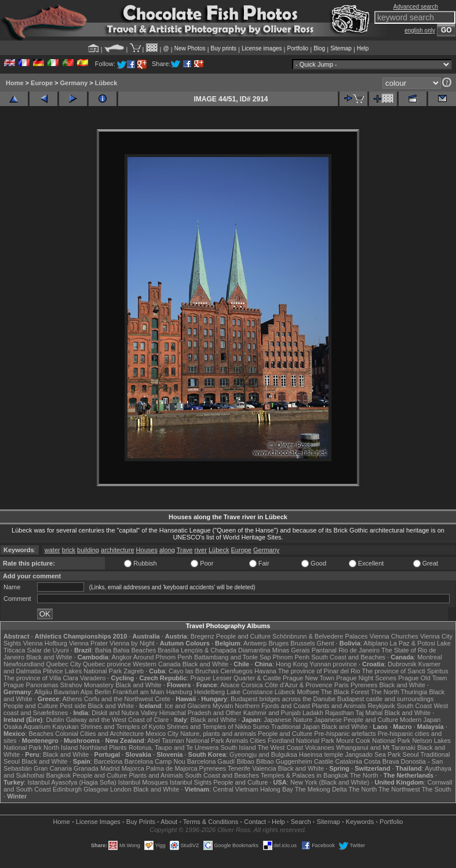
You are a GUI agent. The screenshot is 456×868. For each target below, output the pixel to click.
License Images (98, 822)
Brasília (168, 650)
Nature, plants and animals (218, 734)
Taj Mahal (369, 713)
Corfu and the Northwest (118, 699)
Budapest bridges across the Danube (283, 699)
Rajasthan (340, 713)
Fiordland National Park (301, 741)
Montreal (430, 657)
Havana (265, 671)
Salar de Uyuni (48, 650)
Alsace (230, 685)
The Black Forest (345, 692)
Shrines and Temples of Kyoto (123, 727)
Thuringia (414, 692)
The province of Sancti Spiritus (405, 671)
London (121, 789)
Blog (319, 48)
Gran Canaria (53, 768)
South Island (238, 747)
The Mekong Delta (321, 789)
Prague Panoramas (31, 685)
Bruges (278, 643)
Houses (147, 550)
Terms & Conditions (211, 822)
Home (15, 83)
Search (301, 822)
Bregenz (203, 636)
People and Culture (243, 636)
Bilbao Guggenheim (284, 761)
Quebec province (107, 664)
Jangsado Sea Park (373, 754)
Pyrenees (364, 685)
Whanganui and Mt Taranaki (376, 747)
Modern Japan (420, 720)
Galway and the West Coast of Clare (118, 720)
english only (420, 30)
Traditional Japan (296, 727)
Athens (72, 699)
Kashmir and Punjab (272, 713)
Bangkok (58, 775)
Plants (118, 747)
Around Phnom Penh (163, 657)
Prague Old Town (422, 678)
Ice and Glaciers (187, 706)
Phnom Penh (291, 657)
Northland (93, 747)
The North (385, 692)
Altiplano (375, 643)
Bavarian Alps (73, 692)
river (201, 550)
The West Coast (281, 747)
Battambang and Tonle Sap (233, 657)
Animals (237, 741)
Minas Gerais (291, 650)
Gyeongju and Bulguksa (263, 754)
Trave (185, 550)
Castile (324, 761)
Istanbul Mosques (143, 782)
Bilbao (245, 761)
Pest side (73, 706)
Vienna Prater (88, 643)
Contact (255, 822)
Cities (258, 741)
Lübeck (106, 83)
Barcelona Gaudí (211, 761)
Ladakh (313, 713)
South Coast (415, 706)
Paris (342, 685)
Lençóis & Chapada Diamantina (226, 650)
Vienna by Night (132, 643)
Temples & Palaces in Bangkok (304, 775)
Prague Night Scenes (366, 678)
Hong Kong (292, 664)
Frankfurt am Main (138, 692)
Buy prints (224, 48)
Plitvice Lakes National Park (82, 671)
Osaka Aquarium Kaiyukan (41, 727)
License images (262, 48)
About (169, 822)
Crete (163, 699)
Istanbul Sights (191, 782)
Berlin (103, 692)
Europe (42, 83)
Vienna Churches (394, 636)
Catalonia (348, 761)
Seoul (411, 754)
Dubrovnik (402, 664)
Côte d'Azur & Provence (299, 685)
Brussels (302, 643)
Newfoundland (24, 664)
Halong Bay (277, 789)
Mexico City (162, 734)
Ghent (326, 643)
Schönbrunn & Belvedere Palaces (320, 636)
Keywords (360, 822)
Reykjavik (382, 706)
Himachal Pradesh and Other (200, 713)
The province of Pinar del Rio (319, 671)
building (88, 550)
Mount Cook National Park (373, 741)
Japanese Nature (288, 720)
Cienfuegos (236, 671)
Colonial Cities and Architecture (99, 734)
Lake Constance (250, 692)
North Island (61, 747)
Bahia (103, 650)
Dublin (55, 720)
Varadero (93, 678)
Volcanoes (320, 747)
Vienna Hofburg (45, 643)
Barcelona (108, 761)
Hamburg (179, 692)
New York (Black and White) (330, 782)
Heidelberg (209, 692)
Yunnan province (333, 664)
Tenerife (239, 768)
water (52, 550)
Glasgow (96, 789)
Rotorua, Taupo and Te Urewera (174, 747)
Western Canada (156, 664)
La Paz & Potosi (413, 643)
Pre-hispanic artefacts (345, 734)
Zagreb (134, 671)
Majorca (133, 768)
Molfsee (308, 692)
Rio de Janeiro (359, 650)
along (167, 550)
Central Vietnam (236, 789)
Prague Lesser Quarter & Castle (236, 678)
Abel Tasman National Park (185, 741)
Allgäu (43, 692)
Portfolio (298, 48)
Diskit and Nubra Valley (125, 713)
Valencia (264, 768)
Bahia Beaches (134, 650)
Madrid (110, 768)
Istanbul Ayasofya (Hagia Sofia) (72, 782)
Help (363, 48)
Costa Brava (382, 761)
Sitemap (341, 48)
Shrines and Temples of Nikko (209, 727)
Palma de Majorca (172, 768)
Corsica (252, 685)
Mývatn (223, 706)
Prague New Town (309, 678)
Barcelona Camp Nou (155, 761)
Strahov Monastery (87, 685)
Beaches (41, 734)
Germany (74, 83)
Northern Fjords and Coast (272, 706)
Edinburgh (67, 789)
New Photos (190, 48)
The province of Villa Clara (41, 678)
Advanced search (416, 7)
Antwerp (255, 643)
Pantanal (324, 650)
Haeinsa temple (321, 754)
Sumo (261, 727)
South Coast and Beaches (348, 657)
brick (69, 550)
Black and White (49, 657)
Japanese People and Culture (356, 720)
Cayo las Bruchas (194, 671)
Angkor (122, 657)
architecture (117, 550)
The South (437, 789)
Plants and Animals (339, 706)
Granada (86, 768)
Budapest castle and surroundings (385, 699)
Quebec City (63, 664)
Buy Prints (141, 822)
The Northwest (399, 789)
